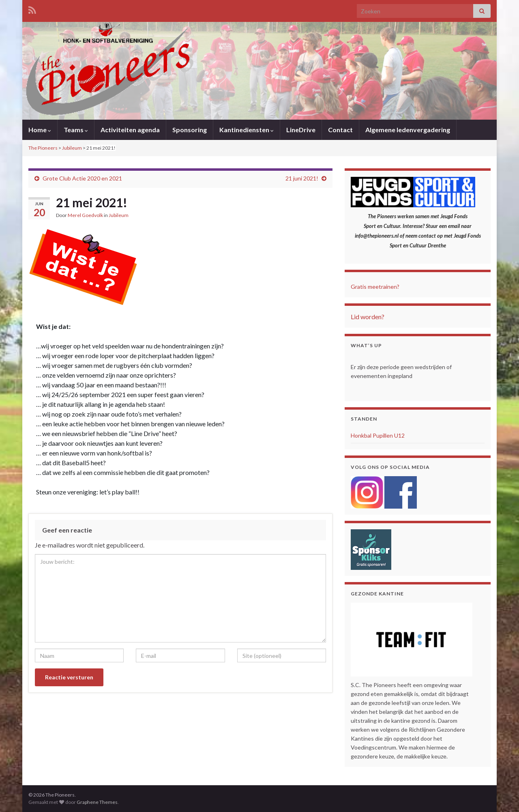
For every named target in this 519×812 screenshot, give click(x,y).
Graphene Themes (97, 802)
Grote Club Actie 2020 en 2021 (82, 178)
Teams (76, 130)
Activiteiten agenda (130, 130)
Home (40, 130)
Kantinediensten (247, 130)
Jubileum (119, 215)
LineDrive (301, 130)
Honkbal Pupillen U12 (378, 435)
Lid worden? (368, 317)
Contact (340, 130)
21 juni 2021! (302, 178)
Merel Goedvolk (85, 215)
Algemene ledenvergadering (408, 130)
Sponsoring (190, 130)
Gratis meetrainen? (375, 287)
